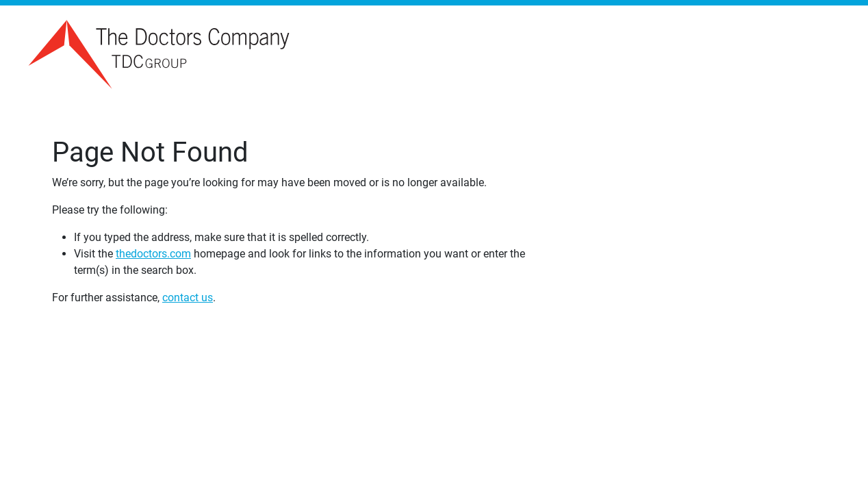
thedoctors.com (153, 254)
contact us (188, 298)
